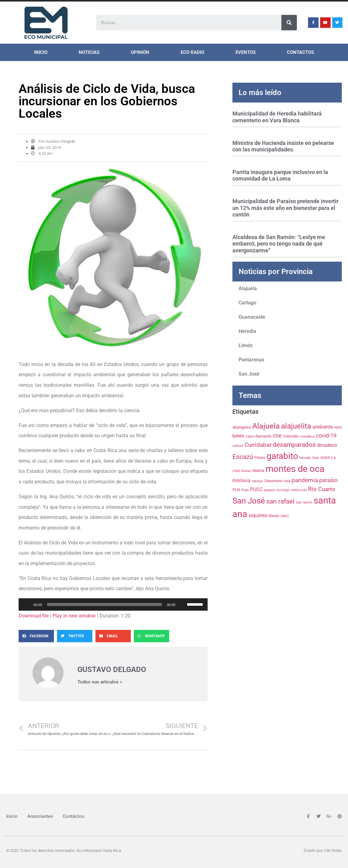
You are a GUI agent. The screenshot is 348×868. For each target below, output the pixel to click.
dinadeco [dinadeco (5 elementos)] (327, 445)
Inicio (41, 52)
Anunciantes (40, 816)
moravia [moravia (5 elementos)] (241, 480)
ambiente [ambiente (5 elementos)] (323, 427)
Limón (246, 345)
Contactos (300, 52)
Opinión (140, 52)
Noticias (89, 52)
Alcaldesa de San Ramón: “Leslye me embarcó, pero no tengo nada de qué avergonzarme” (279, 244)
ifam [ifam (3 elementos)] (316, 458)
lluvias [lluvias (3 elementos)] (246, 471)
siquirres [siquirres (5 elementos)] (258, 515)
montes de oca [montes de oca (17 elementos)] (295, 469)
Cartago (247, 303)
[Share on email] (113, 636)
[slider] (105, 604)
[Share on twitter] (75, 636)
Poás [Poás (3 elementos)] (245, 490)
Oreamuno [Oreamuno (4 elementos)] (273, 481)
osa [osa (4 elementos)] (287, 481)
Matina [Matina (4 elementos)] (258, 470)
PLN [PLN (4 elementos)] (236, 490)
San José (249, 374)
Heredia (247, 331)
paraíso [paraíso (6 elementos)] (328, 480)
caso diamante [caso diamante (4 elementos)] (258, 436)
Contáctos (73, 816)
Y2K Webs (333, 851)
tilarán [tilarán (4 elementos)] (274, 516)
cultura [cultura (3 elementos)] (238, 446)
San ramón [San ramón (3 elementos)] (304, 502)
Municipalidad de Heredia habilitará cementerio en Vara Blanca (277, 117)
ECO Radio (192, 52)
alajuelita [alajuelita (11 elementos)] (296, 426)
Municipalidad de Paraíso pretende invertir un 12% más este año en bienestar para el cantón (285, 208)
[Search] (289, 23)
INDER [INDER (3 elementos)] (325, 458)
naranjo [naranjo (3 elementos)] (257, 481)
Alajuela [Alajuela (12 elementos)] (266, 426)
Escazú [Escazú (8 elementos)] (243, 457)
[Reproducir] (27, 604)
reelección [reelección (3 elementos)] (299, 490)
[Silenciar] (182, 604)
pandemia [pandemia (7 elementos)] (305, 480)
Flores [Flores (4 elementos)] (260, 457)
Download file (34, 616)
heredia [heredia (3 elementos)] (305, 458)
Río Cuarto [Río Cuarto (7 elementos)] (322, 489)
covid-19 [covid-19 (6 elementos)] (326, 436)
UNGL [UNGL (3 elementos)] (285, 516)
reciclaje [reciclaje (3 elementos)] (283, 490)
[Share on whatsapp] (152, 636)
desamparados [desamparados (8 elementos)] (294, 445)
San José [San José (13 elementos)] (249, 501)
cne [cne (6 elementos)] (277, 436)
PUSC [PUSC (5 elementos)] (256, 489)
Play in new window (74, 616)
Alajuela (248, 288)
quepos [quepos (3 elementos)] (269, 490)
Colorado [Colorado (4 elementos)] (291, 436)
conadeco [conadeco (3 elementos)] (307, 436)
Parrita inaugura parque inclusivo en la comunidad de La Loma (280, 175)
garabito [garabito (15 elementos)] (282, 456)
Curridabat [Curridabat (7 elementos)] (258, 445)
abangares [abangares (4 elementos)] (242, 427)
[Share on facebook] (36, 636)
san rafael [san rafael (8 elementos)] (280, 501)
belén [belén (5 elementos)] (238, 436)
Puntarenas (251, 360)
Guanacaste (252, 317)
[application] (113, 604)
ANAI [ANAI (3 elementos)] (338, 427)
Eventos (246, 52)
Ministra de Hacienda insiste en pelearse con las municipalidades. (283, 146)
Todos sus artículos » (100, 682)
